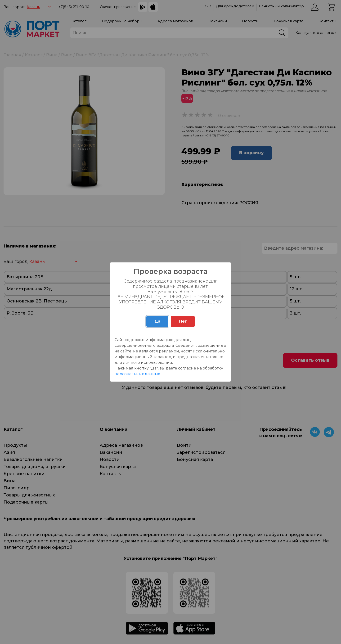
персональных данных (137, 374)
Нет (183, 321)
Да (157, 321)
